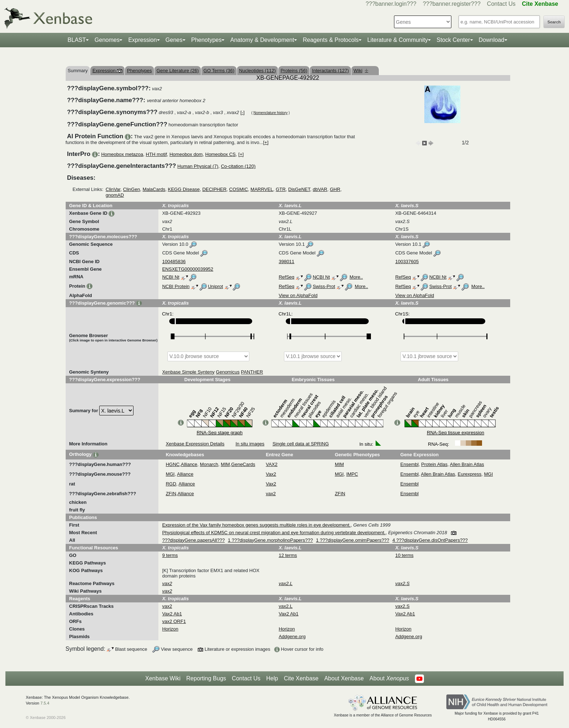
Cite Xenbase (301, 678)
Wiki (361, 71)
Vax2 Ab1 (172, 614)
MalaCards (154, 189)
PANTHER (252, 372)
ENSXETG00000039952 (188, 269)
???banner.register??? (452, 4)
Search (554, 22)
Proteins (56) (294, 71)
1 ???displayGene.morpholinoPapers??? (271, 540)
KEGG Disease (184, 189)
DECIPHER (215, 189)
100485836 (174, 261)
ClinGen (132, 189)
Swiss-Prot (324, 286)
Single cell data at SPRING (301, 444)
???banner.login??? (391, 4)
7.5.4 (45, 703)
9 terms (170, 555)
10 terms (404, 555)
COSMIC (238, 189)
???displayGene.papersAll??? (193, 540)
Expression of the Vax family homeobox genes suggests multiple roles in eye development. (256, 525)
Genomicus (228, 372)
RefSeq (286, 277)
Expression (142, 40)
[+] (266, 142)
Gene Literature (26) (178, 71)
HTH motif (156, 154)
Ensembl (410, 464)
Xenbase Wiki (163, 678)
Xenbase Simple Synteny (188, 372)
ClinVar (113, 189)
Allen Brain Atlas (467, 464)
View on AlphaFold (298, 295)
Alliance (189, 464)
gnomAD (115, 195)
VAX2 (272, 464)
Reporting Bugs (206, 678)
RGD (171, 484)
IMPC (352, 474)
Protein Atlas (434, 464)
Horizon (170, 629)
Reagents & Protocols (331, 40)
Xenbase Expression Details (195, 444)
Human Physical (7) (198, 166)
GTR (281, 189)
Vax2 (271, 474)
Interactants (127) (331, 71)
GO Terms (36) (219, 71)
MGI (170, 474)
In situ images (250, 444)
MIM (225, 464)
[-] (242, 112)
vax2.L (285, 606)
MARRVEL (262, 189)
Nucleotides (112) (258, 71)
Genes (174, 40)
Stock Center (453, 40)
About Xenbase (344, 678)
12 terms (288, 555)
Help (272, 678)
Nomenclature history (270, 113)
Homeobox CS (221, 154)
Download (492, 40)
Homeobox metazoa (122, 154)
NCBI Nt (171, 277)
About (389, 679)
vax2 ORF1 (174, 621)
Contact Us (501, 4)
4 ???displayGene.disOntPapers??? (430, 540)
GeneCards (243, 464)
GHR (335, 189)
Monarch (209, 464)
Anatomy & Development (262, 40)
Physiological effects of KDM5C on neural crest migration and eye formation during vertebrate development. (274, 533)
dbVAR (320, 189)
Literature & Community (398, 40)
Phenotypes (207, 40)
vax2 (271, 494)
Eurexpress (470, 474)
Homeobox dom (186, 154)
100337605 (407, 261)
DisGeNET (299, 189)
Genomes (107, 40)
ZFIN (171, 494)
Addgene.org (292, 637)
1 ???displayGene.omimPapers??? (353, 540)
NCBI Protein (176, 286)
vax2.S (402, 606)
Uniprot (215, 286)
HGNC (172, 464)
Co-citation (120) (238, 166)
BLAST (77, 40)
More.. (356, 277)
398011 (286, 261)
